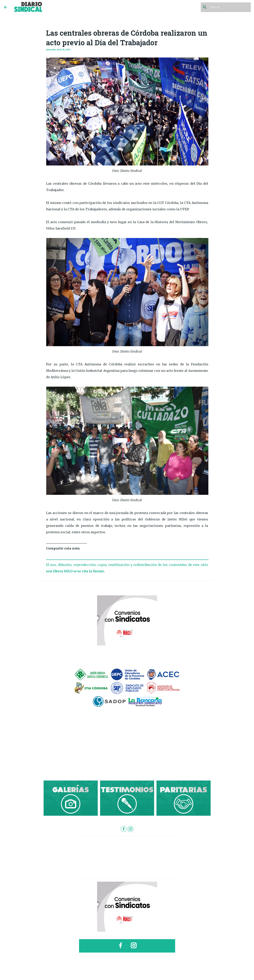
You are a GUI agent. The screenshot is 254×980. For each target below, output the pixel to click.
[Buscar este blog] (230, 7)
